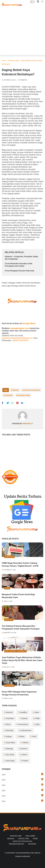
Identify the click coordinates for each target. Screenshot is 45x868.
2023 (22, 791)
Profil (34, 736)
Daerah (25, 718)
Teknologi (10, 730)
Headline (24, 712)
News (7, 588)
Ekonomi (24, 749)
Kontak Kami (24, 839)
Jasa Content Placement (15, 651)
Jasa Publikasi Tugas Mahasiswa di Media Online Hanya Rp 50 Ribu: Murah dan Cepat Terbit (22, 660)
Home (4, 60)
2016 (22, 801)
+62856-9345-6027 (20, 340)
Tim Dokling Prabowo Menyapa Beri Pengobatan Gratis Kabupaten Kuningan (21, 627)
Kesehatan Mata (14, 60)
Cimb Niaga (9, 557)
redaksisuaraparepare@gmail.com (17, 338)
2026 (22, 774)
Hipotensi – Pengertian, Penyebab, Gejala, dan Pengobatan (22, 258)
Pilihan (22, 736)
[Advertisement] (22, 32)
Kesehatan (8, 395)
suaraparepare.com (20, 328)
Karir (35, 839)
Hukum (24, 755)
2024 (22, 785)
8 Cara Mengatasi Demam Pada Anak (19, 271)
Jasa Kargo (10, 761)
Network (32, 844)
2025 (22, 779)
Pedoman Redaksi (16, 844)
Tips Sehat (10, 755)
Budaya (9, 736)
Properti (25, 761)
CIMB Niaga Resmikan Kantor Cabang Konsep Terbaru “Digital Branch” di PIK (20, 564)
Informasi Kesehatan (31, 390)
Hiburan (26, 743)
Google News (29, 323)
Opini (38, 724)
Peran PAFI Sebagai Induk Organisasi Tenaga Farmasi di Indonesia (19, 693)
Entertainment (26, 730)
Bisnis (8, 724)
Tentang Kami (16, 836)
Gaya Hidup (10, 743)
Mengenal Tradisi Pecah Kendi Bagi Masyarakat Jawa (18, 596)
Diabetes (15, 390)
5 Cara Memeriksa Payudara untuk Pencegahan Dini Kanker (18, 265)
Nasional (9, 620)
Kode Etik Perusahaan (22, 841)
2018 (22, 796)
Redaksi (11, 839)
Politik (37, 718)
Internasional (23, 724)
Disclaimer (30, 836)
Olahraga (9, 749)
